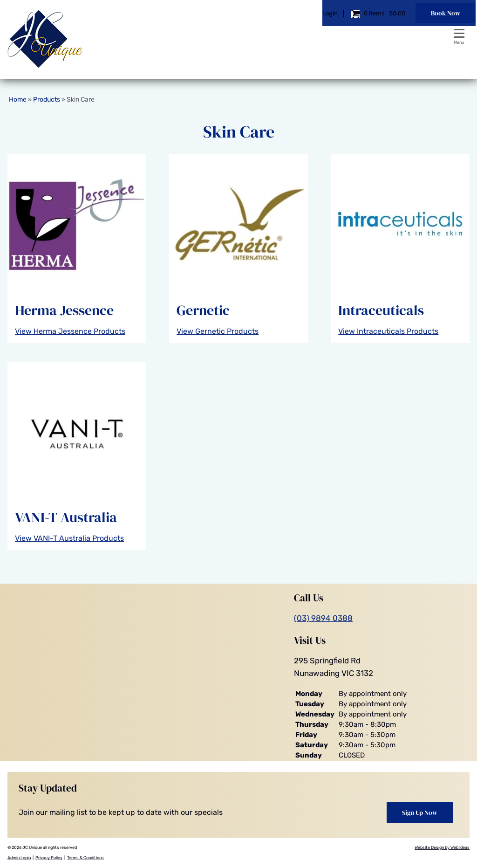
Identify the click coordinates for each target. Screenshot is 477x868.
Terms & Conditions (85, 858)
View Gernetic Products (218, 331)
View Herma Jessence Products (70, 331)
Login (299, 35)
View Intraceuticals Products (388, 331)
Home (18, 100)
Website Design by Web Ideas (442, 847)
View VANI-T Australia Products (69, 538)
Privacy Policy (49, 858)
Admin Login (19, 858)
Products (47, 100)
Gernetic (203, 310)
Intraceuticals (381, 310)
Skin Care (81, 100)
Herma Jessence (64, 310)
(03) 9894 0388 (323, 618)
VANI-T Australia (66, 517)
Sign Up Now (420, 813)
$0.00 (365, 35)
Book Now (414, 34)
